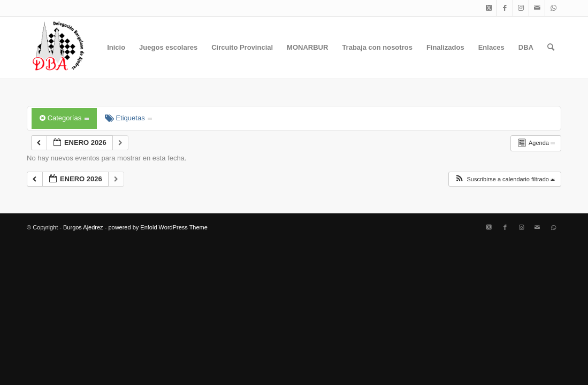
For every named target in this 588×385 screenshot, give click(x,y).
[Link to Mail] (537, 8)
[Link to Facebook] (505, 8)
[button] (505, 179)
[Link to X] (489, 8)
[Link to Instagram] (521, 8)
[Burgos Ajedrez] (58, 48)
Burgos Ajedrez (83, 227)
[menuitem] (116, 48)
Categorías (64, 118)
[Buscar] (551, 48)
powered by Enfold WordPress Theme (158, 227)
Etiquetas (128, 118)
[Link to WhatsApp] (553, 8)
